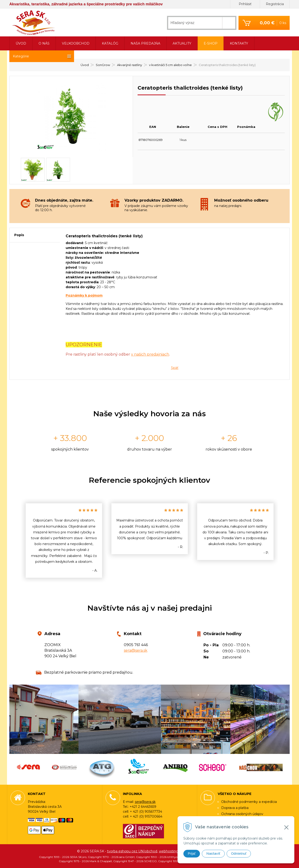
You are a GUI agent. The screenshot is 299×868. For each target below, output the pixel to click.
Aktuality (182, 43)
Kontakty (239, 43)
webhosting (169, 851)
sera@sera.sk (136, 650)
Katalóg (110, 43)
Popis (19, 235)
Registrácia (275, 4)
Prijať (192, 854)
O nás (44, 43)
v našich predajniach (150, 354)
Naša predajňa (145, 43)
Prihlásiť (245, 4)
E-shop (211, 43)
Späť (175, 368)
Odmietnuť (239, 854)
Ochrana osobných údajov (242, 814)
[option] (64, 541)
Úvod (21, 43)
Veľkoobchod (76, 43)
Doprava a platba (235, 808)
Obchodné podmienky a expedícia (249, 802)
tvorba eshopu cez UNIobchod (132, 851)
